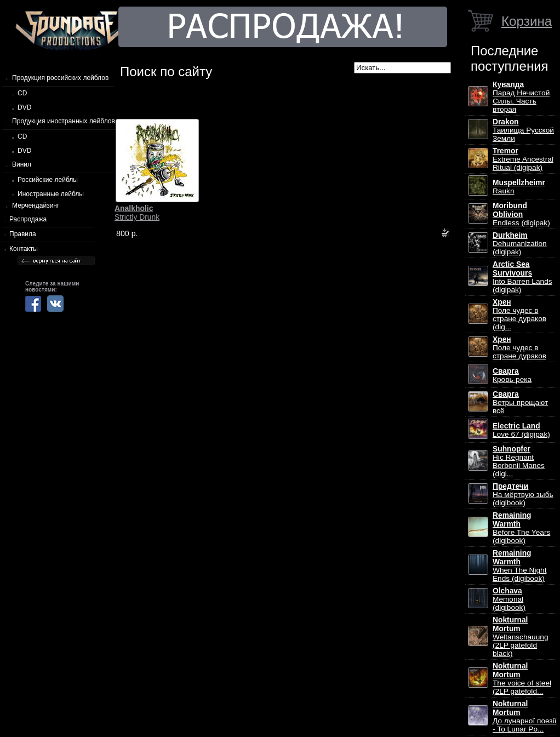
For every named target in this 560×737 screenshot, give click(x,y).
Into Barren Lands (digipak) (522, 277)
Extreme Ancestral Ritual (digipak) (523, 159)
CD (22, 93)
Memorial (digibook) (509, 599)
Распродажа (28, 219)
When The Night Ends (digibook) (519, 566)
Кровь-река (512, 375)
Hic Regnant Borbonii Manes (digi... (519, 461)
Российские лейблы (48, 180)
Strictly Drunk (137, 213)
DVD (24, 107)
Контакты (24, 249)
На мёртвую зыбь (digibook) (523, 495)
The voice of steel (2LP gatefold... (522, 679)
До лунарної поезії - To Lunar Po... (524, 716)
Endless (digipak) (521, 214)
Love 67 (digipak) (521, 430)
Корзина (527, 21)
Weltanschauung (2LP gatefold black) (520, 637)
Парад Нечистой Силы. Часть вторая (521, 97)
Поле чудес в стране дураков (519, 348)
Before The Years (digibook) (521, 528)
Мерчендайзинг (36, 205)
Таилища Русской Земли (523, 130)
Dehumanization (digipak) (520, 244)
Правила (23, 234)
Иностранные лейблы (51, 194)
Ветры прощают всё (520, 402)
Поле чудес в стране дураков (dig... (519, 315)
